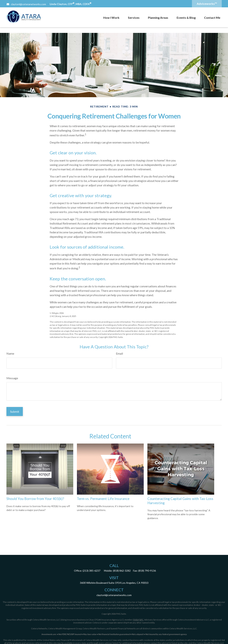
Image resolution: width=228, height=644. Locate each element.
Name (10, 353)
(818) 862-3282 (122, 571)
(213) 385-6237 (91, 571)
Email (119, 353)
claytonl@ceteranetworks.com (26, 4)
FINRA (136, 620)
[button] (111, 17)
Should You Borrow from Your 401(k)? (35, 499)
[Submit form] (15, 411)
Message (12, 378)
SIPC (141, 620)
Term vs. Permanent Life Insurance (103, 499)
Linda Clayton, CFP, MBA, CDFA (71, 4)
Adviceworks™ (207, 4)
